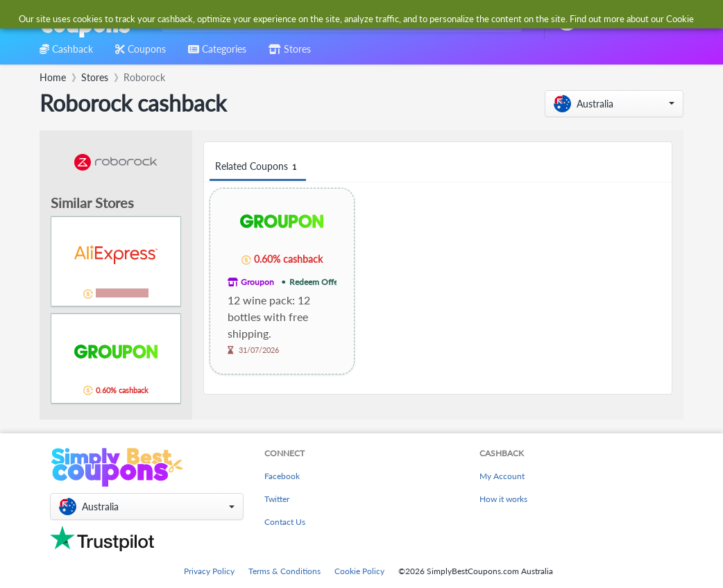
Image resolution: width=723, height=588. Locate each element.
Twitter (277, 499)
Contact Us (285, 522)
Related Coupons (258, 167)
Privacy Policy (209, 571)
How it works (503, 499)
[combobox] (339, 20)
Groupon (257, 282)
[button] (614, 104)
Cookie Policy (359, 571)
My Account (502, 476)
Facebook (282, 476)
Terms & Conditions (284, 571)
